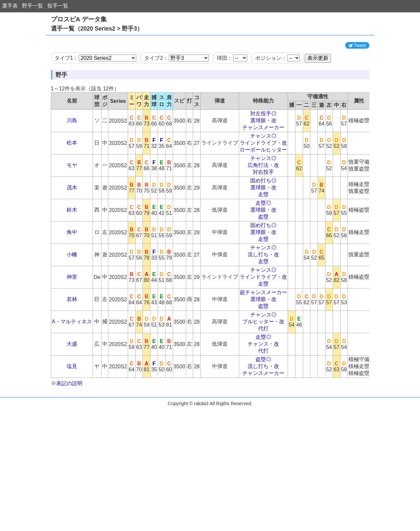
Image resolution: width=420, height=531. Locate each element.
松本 (72, 172)
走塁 (263, 224)
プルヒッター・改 (263, 351)
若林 (72, 329)
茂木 (72, 217)
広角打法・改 (263, 195)
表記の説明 (69, 413)
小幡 (72, 284)
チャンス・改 (263, 373)
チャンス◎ (263, 165)
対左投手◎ (263, 143)
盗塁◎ (263, 389)
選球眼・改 (263, 150)
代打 (263, 358)
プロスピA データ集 (79, 19)
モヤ (72, 195)
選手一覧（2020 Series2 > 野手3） (97, 29)
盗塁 (263, 246)
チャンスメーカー (263, 157)
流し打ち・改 (263, 284)
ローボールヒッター (263, 179)
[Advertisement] (210, 54)
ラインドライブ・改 (263, 172)
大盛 (72, 373)
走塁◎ (263, 232)
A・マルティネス (72, 351)
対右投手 (263, 202)
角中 (72, 262)
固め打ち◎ (263, 210)
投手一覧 (58, 6)
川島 (72, 150)
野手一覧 (33, 6)
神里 (72, 306)
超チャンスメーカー (263, 322)
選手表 (10, 6)
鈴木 (72, 239)
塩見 (72, 396)
